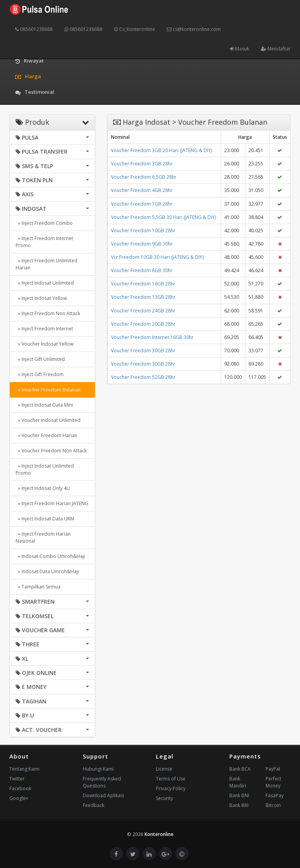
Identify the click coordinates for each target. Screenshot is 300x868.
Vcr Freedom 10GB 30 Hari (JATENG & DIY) (157, 257)
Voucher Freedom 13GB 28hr (143, 297)
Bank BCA (240, 769)
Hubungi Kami (98, 769)
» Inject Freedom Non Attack (48, 313)
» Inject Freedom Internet (44, 329)
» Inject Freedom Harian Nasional (43, 537)
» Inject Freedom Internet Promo (44, 242)
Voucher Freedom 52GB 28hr (143, 377)
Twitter (17, 779)
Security (164, 798)
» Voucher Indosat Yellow (45, 344)
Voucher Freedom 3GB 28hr (142, 164)
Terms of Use (171, 779)
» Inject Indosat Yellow (41, 298)
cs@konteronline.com (194, 29)
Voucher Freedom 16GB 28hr (143, 284)
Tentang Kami (24, 769)
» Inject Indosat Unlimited (45, 283)
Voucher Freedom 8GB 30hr (142, 270)
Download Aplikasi (104, 795)
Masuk (240, 49)
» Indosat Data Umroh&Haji (47, 571)
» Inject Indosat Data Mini (44, 405)
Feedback (94, 805)
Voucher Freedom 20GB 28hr (143, 324)
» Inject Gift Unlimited (40, 359)
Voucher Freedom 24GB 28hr (143, 311)
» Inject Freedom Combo (44, 223)
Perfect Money (273, 782)
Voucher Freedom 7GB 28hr (142, 204)
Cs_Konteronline (135, 29)
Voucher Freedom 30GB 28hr (143, 351)
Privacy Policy (171, 788)
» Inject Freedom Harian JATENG (52, 503)
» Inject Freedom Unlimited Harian (46, 264)
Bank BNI (239, 795)
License (164, 769)
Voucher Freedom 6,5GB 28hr (144, 177)
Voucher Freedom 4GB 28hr (142, 190)
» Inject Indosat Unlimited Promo (45, 469)
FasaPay (275, 795)
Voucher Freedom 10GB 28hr (143, 230)
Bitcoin (273, 805)
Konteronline (159, 834)
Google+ (19, 798)
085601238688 (34, 29)
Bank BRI (239, 805)
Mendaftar (276, 49)
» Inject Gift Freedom (40, 374)
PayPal (273, 769)
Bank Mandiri (238, 782)
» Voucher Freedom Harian (46, 435)
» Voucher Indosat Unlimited (48, 420)
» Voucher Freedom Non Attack (51, 451)
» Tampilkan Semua (38, 587)
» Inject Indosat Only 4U (43, 488)
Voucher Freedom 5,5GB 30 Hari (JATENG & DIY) (163, 217)
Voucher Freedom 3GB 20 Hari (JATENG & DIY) (162, 150)
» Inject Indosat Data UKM (45, 519)
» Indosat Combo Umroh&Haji (50, 556)
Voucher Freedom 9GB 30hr (142, 244)
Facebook (20, 788)
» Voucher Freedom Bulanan (48, 390)
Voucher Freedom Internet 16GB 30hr (152, 337)
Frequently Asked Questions (102, 782)
